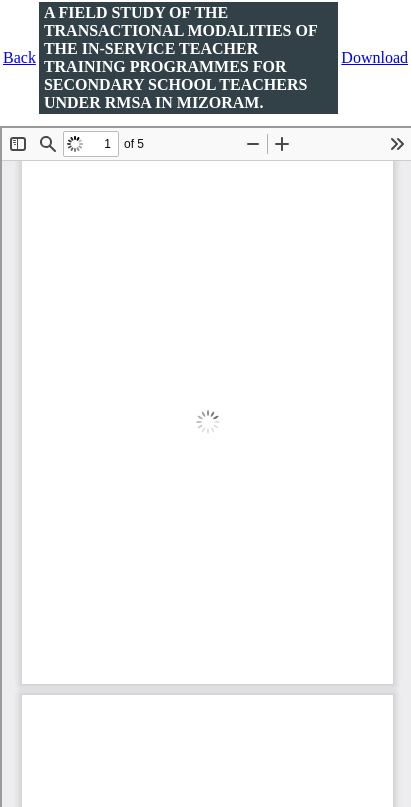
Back (19, 57)
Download (374, 57)
